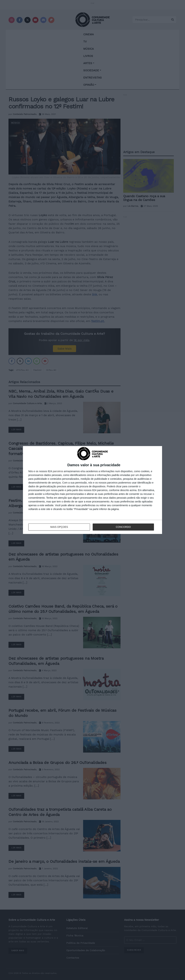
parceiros (58, 471)
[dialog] (92, 490)
